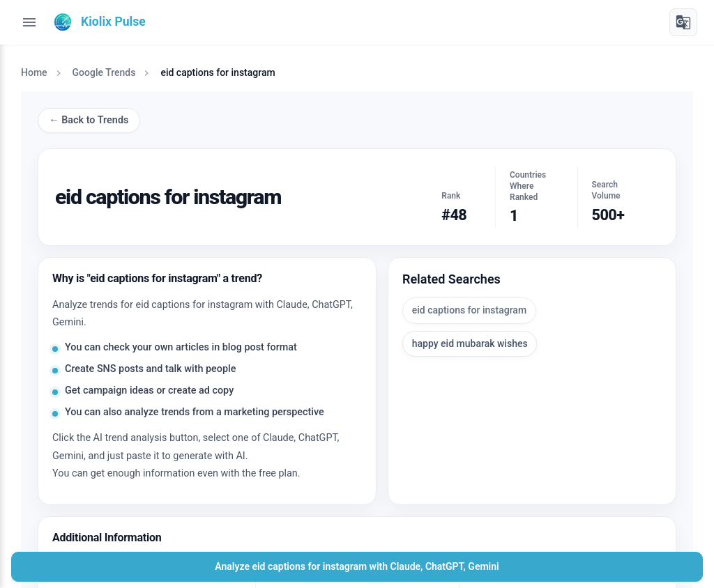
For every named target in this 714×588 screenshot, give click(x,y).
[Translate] (683, 22)
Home (34, 72)
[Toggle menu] (29, 22)
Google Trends (104, 72)
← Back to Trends (89, 120)
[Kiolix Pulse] (98, 22)
